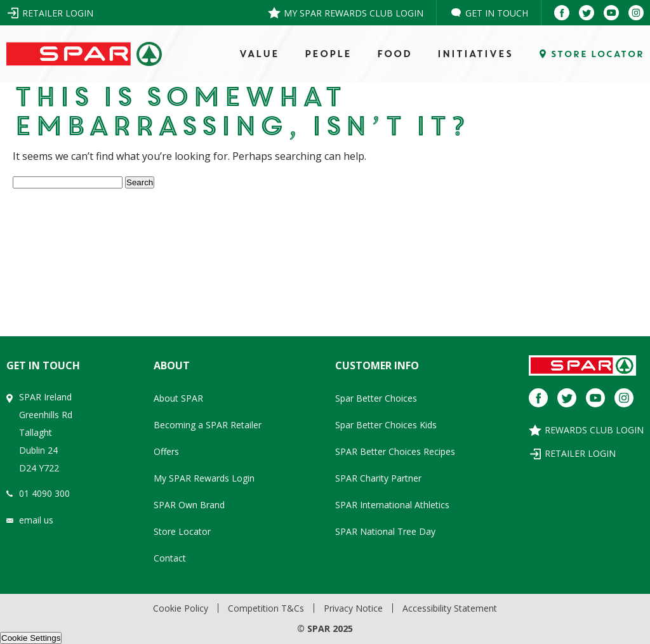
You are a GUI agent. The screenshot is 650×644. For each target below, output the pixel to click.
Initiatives (474, 54)
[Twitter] (587, 13)
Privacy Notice (353, 608)
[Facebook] (562, 13)
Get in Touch (497, 13)
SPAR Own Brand (189, 505)
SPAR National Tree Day (385, 531)
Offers (166, 451)
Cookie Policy (181, 608)
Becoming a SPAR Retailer (208, 425)
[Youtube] (611, 13)
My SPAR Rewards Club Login (354, 13)
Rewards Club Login (594, 430)
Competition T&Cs (266, 608)
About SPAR (178, 398)
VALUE (259, 54)
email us (36, 520)
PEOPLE (328, 54)
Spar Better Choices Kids (386, 425)
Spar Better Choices (376, 398)
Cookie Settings (31, 638)
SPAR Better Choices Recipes (395, 451)
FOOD (394, 54)
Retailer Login (58, 13)
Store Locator (182, 531)
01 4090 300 (44, 493)
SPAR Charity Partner (378, 478)
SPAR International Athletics (392, 505)
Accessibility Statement (450, 608)
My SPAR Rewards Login (204, 478)
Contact (170, 558)
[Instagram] (636, 13)
